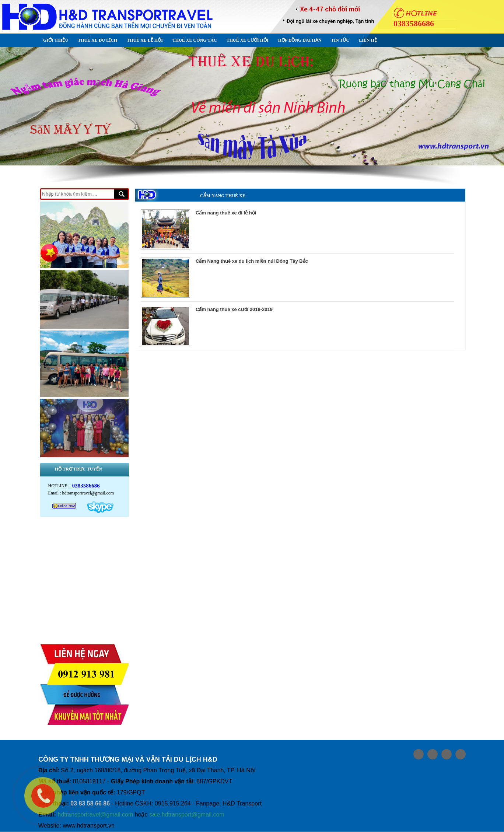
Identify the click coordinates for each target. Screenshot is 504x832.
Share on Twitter (447, 755)
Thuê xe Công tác (195, 40)
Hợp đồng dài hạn (300, 40)
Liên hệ (368, 40)
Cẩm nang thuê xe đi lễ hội (226, 213)
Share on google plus (433, 755)
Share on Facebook (419, 755)
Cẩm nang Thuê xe (223, 196)
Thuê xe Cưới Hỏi (248, 40)
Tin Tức (340, 40)
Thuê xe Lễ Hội (145, 40)
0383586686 (86, 486)
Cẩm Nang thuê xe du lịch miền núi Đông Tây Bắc (252, 261)
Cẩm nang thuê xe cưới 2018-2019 (234, 309)
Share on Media (461, 755)
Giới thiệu (56, 40)
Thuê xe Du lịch (97, 40)
